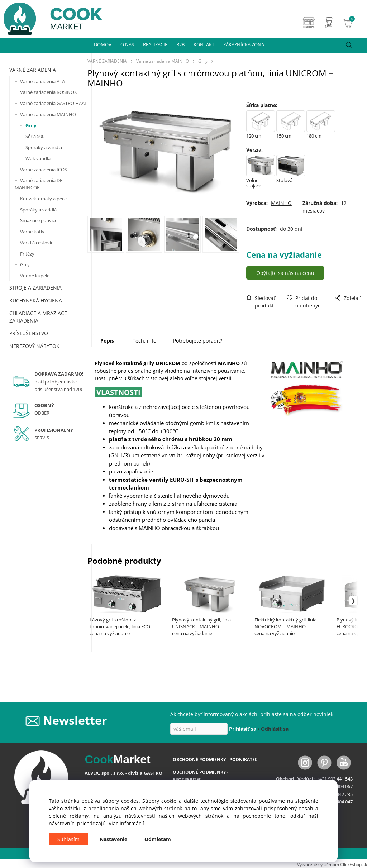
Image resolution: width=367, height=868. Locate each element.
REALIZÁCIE (155, 44)
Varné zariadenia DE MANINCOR (39, 184)
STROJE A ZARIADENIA (35, 288)
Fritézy (27, 254)
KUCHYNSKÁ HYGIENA (36, 301)
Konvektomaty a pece (43, 199)
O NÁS (127, 44)
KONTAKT (204, 44)
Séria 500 (35, 136)
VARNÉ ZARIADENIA (33, 70)
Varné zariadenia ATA (42, 81)
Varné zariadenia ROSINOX (49, 92)
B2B (180, 44)
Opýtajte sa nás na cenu (286, 273)
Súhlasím (68, 839)
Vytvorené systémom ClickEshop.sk (332, 864)
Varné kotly (32, 232)
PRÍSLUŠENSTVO (29, 333)
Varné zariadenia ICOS (44, 170)
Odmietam (158, 839)
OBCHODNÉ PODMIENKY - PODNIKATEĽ (215, 760)
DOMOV (103, 44)
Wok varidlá (38, 158)
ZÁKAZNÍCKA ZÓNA (244, 44)
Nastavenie (113, 839)
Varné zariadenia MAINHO (48, 114)
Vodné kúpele (35, 276)
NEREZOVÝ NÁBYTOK (34, 346)
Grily (31, 125)
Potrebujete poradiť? (198, 341)
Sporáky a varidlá (44, 147)
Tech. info (144, 341)
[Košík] (354, 23)
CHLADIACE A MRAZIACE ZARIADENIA (38, 317)
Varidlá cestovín (37, 243)
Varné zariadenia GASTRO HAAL (54, 103)
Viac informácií (126, 823)
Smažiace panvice (39, 220)
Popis (107, 341)
